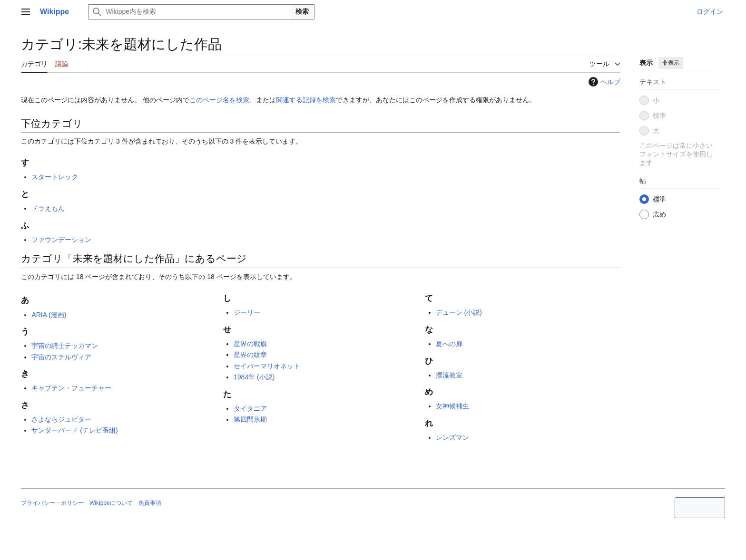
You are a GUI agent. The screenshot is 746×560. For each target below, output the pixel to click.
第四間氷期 (250, 419)
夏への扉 (449, 344)
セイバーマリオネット (267, 366)
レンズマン (452, 437)
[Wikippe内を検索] (189, 12)
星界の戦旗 (250, 344)
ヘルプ (603, 82)
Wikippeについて (111, 503)
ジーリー (247, 312)
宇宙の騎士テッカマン (65, 346)
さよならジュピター (61, 419)
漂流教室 (449, 375)
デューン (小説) (459, 312)
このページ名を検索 (219, 100)
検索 (302, 11)
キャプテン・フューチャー (71, 388)
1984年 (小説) (254, 377)
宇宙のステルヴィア (61, 357)
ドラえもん (48, 208)
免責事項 (150, 503)
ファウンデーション (61, 240)
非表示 (671, 63)
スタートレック (55, 177)
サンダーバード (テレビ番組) (74, 430)
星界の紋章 (250, 355)
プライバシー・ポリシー (52, 503)
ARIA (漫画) (49, 315)
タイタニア (250, 408)
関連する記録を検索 (306, 100)
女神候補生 (452, 406)
